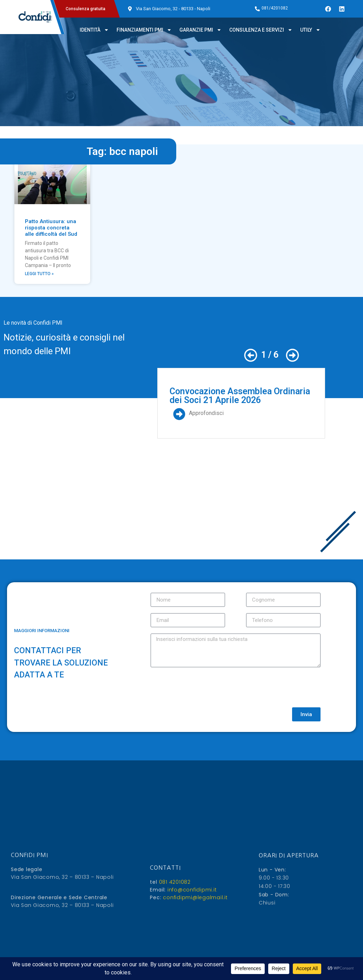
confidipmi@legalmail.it (195, 897)
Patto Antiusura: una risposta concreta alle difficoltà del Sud (51, 228)
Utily (310, 30)
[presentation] (204, 687)
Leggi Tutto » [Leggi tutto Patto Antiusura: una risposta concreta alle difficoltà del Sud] (39, 274)
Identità (94, 30)
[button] (251, 355)
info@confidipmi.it (191, 890)
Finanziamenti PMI (144, 30)
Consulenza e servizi (261, 30)
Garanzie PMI (200, 30)
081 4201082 (174, 882)
